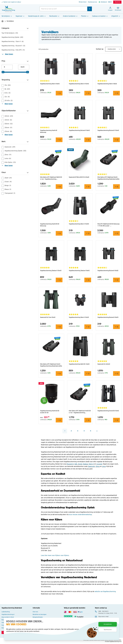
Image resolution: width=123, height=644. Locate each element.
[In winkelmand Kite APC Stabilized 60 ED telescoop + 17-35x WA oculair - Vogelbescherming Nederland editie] (116, 233)
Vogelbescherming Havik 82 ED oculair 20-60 (50, 412)
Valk (76, 464)
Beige (6, 186)
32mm (7, 120)
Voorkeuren (108, 630)
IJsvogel (99, 464)
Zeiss (6, 155)
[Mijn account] (110, 9)
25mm (7, 132)
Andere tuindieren (70, 16)
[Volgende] (97, 431)
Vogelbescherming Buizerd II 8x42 (79, 131)
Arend (80, 464)
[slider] (3, 72)
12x (6, 97)
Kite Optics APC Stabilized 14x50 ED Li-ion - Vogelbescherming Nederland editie (80, 412)
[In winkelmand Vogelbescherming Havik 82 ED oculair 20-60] (59, 420)
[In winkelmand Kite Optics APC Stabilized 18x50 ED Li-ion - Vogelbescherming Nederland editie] (59, 187)
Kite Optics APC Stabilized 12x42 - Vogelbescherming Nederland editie (51, 365)
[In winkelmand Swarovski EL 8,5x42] (116, 373)
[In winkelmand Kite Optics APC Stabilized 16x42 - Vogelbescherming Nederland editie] (116, 187)
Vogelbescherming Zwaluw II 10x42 (51, 271)
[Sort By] (113, 49)
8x (6, 89)
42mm (7, 116)
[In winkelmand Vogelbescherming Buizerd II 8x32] (116, 280)
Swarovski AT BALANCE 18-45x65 (79, 177)
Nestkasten (54, 16)
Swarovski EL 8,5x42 (104, 364)
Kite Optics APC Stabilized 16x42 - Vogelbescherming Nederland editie (108, 178)
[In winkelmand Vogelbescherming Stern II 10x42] (88, 93)
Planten (85, 16)
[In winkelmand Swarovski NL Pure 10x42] (59, 327)
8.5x (6, 93)
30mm (7, 128)
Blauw (6, 190)
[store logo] (8, 9)
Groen (7, 182)
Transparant (8, 193)
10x (6, 85)
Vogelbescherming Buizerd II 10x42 (108, 131)
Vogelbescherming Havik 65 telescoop (49, 131)
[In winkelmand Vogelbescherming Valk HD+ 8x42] (88, 373)
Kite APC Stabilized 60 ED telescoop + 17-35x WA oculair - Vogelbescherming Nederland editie (108, 225)
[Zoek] (90, 9)
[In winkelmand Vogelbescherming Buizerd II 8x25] (116, 327)
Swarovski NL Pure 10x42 (48, 317)
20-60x (7, 101)
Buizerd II (70, 464)
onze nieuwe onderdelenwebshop (80, 515)
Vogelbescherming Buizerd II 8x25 (108, 317)
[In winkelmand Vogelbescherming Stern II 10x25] (88, 327)
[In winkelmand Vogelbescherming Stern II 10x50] (88, 233)
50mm (7, 124)
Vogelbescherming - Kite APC (13, 50)
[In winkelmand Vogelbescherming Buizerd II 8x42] (88, 140)
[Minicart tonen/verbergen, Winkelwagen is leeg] (118, 9)
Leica (6, 159)
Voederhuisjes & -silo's (37, 16)
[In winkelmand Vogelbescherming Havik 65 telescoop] (59, 140)
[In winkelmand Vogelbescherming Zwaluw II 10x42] (59, 280)
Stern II (91, 464)
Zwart (7, 178)
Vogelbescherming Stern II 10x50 (79, 224)
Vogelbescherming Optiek (12, 37)
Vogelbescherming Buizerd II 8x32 (108, 271)
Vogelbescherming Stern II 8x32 (107, 84)
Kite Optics (9, 162)
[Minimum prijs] (7, 67)
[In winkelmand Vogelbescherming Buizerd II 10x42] (116, 140)
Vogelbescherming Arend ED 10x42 (108, 411)
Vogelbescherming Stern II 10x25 (79, 317)
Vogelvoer (20, 16)
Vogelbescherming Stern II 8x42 (50, 84)
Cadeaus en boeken (100, 16)
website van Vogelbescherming (105, 592)
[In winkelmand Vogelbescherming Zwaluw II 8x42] (88, 280)
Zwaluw (85, 464)
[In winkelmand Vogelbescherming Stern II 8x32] (116, 93)
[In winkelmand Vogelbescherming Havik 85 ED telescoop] (59, 233)
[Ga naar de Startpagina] (2, 21)
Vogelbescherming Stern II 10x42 (79, 84)
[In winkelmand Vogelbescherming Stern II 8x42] (59, 93)
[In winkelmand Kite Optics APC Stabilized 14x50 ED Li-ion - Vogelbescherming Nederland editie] (88, 420)
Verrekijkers (7, 16)
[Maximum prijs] (24, 67)
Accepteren (108, 624)
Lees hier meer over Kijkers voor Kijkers (55, 555)
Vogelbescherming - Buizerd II (13, 46)
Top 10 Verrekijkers (10, 33)
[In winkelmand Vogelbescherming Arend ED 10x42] (116, 420)
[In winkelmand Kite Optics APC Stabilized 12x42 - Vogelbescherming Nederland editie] (59, 373)
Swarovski (8, 147)
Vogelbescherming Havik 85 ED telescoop (50, 225)
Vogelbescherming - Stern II (13, 42)
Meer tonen (7, 54)
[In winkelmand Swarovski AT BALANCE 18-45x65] (88, 187)
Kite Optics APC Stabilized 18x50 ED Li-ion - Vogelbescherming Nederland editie (51, 178)
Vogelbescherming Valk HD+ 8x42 (79, 364)
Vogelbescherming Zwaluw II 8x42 (79, 271)
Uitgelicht (116, 16)
